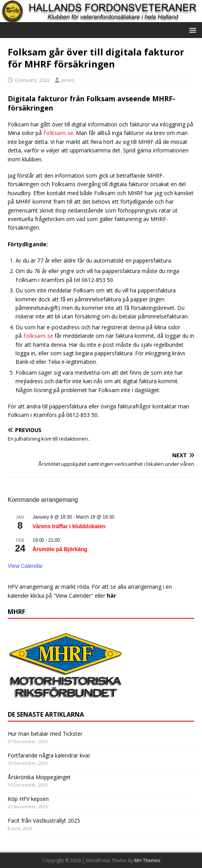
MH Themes (147, 860)
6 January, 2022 (32, 80)
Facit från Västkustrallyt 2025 (44, 820)
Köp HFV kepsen (28, 799)
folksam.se (58, 133)
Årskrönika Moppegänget (39, 777)
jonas (68, 80)
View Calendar (25, 566)
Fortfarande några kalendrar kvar (49, 755)
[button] (191, 30)
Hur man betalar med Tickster (45, 734)
